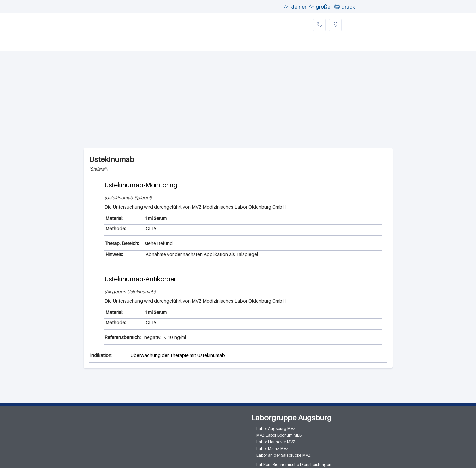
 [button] (337, 6)
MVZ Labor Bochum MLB (279, 435)
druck (348, 7)
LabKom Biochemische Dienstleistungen (294, 464)
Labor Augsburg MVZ (276, 428)
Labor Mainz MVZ (272, 448)
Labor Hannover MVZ (276, 442)
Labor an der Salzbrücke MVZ (283, 455)
